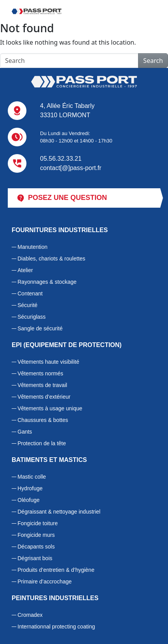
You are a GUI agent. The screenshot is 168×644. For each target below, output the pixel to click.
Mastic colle (32, 477)
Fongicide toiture (38, 523)
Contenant (30, 293)
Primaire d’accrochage (45, 582)
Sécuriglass (31, 317)
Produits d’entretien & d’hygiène (56, 570)
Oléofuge (29, 500)
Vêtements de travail (42, 385)
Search (153, 61)
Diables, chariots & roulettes (51, 259)
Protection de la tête (42, 443)
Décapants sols (36, 547)
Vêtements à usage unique (50, 408)
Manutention (32, 247)
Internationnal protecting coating (56, 627)
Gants (25, 432)
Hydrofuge (30, 488)
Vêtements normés (40, 373)
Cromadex (30, 615)
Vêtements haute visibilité (48, 362)
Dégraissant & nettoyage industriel (59, 512)
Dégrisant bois (35, 558)
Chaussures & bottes (43, 420)
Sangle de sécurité (40, 328)
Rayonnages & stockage (47, 282)
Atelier (25, 270)
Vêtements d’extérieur (44, 397)
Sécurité (27, 305)
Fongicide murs (36, 535)
